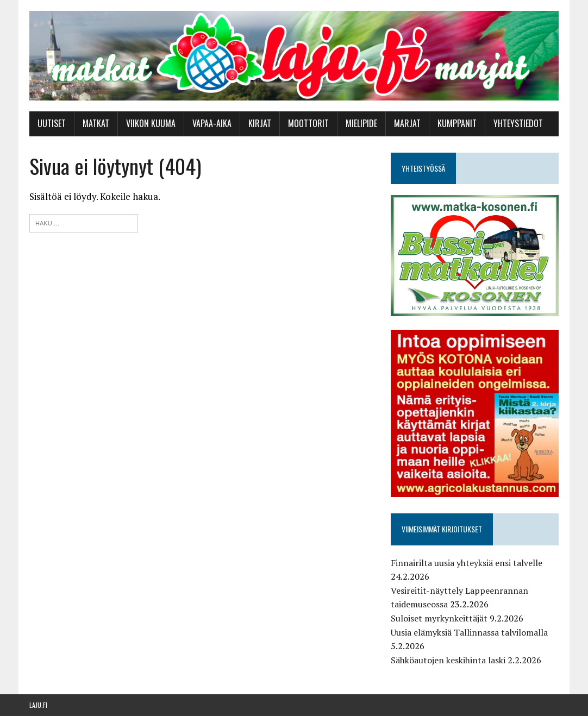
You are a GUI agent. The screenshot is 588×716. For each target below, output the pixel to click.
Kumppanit (457, 123)
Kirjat (260, 123)
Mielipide (361, 123)
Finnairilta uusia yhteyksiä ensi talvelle (467, 563)
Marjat (407, 123)
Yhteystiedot (518, 123)
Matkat (96, 123)
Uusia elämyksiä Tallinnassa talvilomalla (469, 632)
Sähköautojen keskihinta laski (448, 660)
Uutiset (52, 123)
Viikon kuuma (151, 123)
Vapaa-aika (212, 123)
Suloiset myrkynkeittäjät (439, 618)
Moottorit (308, 123)
